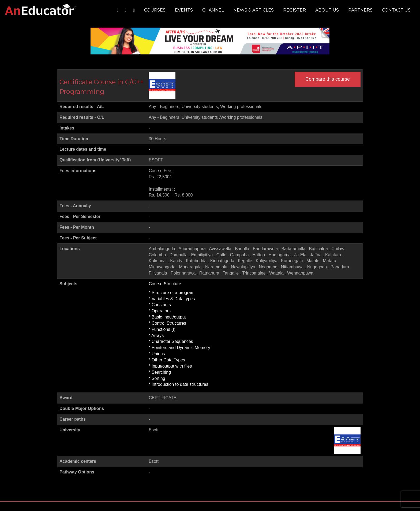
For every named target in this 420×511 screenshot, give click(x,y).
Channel (213, 10)
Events (184, 10)
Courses (155, 10)
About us (327, 10)
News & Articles (254, 10)
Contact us (396, 10)
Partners (360, 10)
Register (295, 10)
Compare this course (328, 79)
